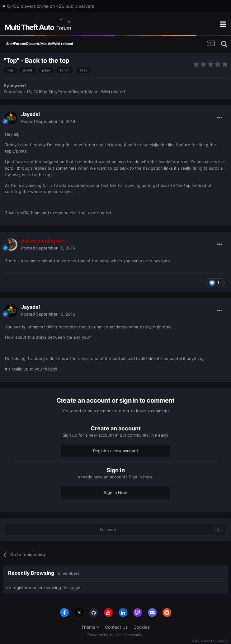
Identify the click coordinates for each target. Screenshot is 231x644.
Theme (90, 627)
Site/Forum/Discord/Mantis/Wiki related (87, 92)
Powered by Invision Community (115, 635)
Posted (48, 121)
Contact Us (116, 627)
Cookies (142, 627)
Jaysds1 (18, 86)
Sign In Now (115, 492)
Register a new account (116, 451)
